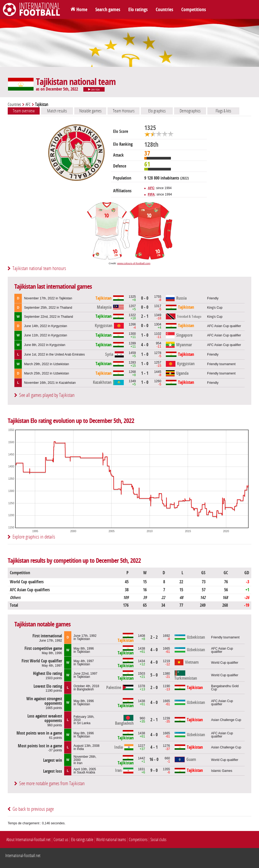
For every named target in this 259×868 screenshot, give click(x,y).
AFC (28, 105)
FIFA (151, 194)
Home (82, 10)
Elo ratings (138, 10)
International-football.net (23, 856)
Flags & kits (223, 111)
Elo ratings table (82, 840)
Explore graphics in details (34, 537)
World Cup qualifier (225, 663)
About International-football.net (28, 840)
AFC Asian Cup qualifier (224, 326)
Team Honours (124, 111)
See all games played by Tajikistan (47, 395)
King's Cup (215, 308)
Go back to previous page (33, 809)
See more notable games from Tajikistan (52, 783)
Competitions (194, 10)
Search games (108, 10)
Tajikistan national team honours (39, 268)
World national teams (111, 840)
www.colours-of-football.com (134, 263)
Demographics (190, 111)
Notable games (90, 111)
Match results (57, 111)
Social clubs (158, 840)
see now (94, 89)
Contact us (61, 840)
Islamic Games (222, 771)
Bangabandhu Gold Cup (225, 688)
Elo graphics (157, 111)
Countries (165, 10)
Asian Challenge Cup (226, 720)
